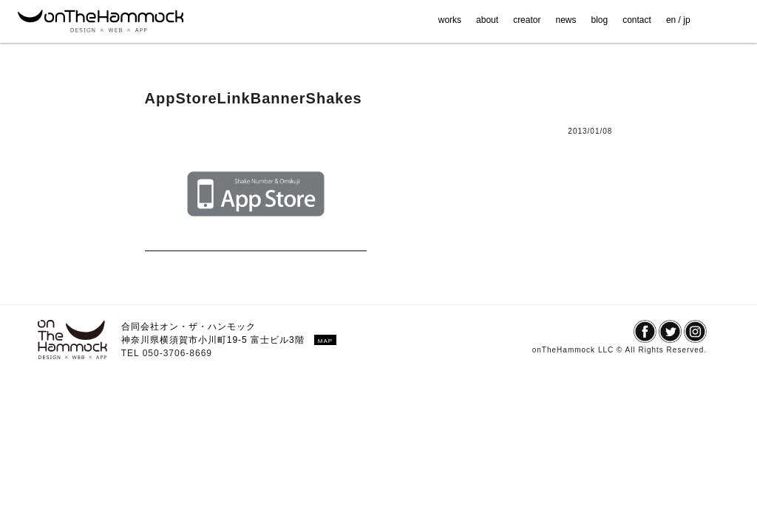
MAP (325, 341)
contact (637, 20)
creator (527, 20)
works (450, 20)
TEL (132, 353)
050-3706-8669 (177, 353)
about (487, 20)
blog (600, 20)
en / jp (678, 20)
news (566, 20)
